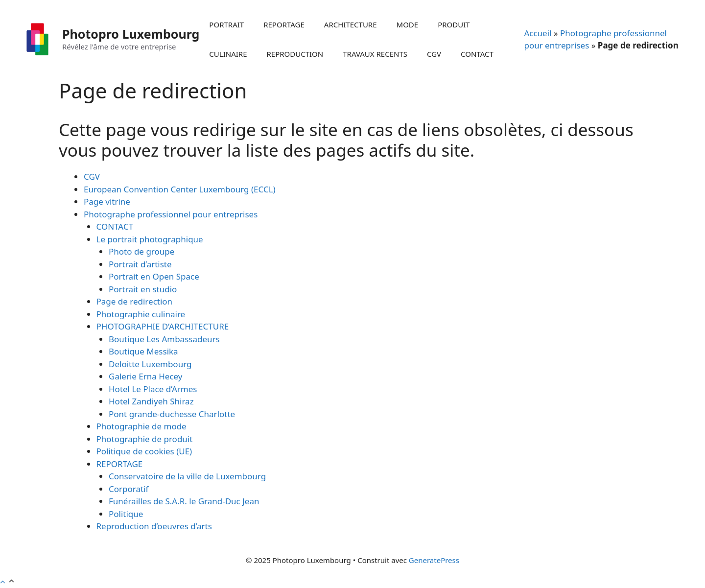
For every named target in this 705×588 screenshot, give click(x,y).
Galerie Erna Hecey (146, 376)
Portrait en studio (143, 289)
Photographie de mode (141, 426)
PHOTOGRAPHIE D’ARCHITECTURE (163, 326)
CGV (434, 54)
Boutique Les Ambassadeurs (164, 339)
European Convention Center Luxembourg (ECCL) (180, 189)
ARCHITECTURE (351, 24)
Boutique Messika (143, 351)
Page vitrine (107, 201)
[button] (8, 582)
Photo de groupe (141, 251)
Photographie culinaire (141, 314)
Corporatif (129, 489)
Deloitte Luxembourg (150, 364)
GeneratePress (434, 560)
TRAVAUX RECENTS (375, 54)
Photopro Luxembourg (131, 34)
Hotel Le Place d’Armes (153, 389)
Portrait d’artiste (140, 264)
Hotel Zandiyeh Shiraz (151, 401)
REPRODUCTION (295, 54)
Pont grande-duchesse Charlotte (172, 414)
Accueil (538, 33)
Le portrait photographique (150, 239)
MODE (408, 24)
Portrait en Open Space (154, 276)
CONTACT (477, 54)
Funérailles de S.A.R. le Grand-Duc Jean (184, 501)
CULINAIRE (228, 54)
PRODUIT (454, 24)
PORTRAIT (226, 24)
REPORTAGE (284, 24)
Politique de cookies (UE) (144, 451)
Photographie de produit (145, 439)
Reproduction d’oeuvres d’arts (154, 526)
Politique (126, 514)
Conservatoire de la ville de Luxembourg (187, 476)
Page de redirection (135, 301)
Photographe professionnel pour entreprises (171, 214)
